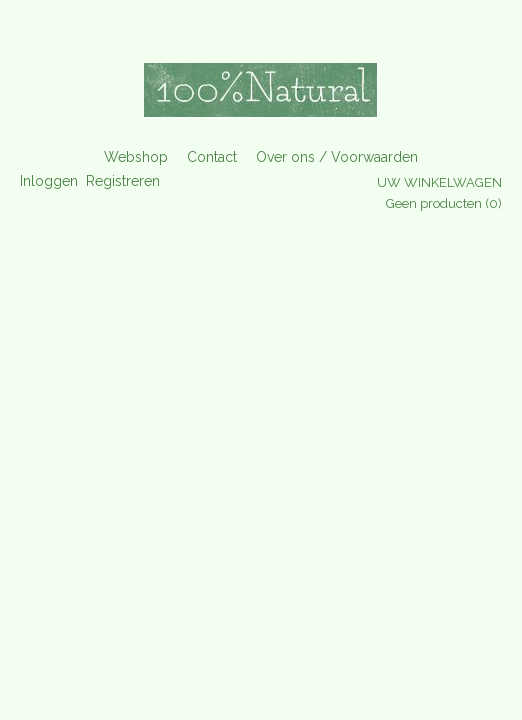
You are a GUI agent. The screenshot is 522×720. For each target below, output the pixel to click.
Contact (212, 157)
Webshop (136, 157)
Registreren (123, 181)
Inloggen (49, 181)
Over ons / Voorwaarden (337, 157)
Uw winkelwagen (439, 182)
